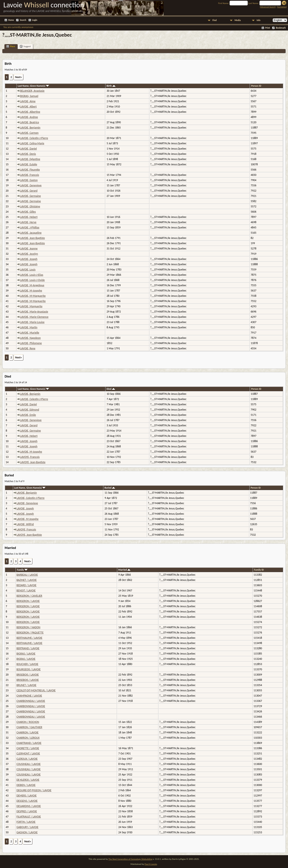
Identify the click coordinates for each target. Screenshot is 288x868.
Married (124, 570)
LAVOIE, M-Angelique (32, 285)
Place (11, 46)
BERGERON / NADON (28, 627)
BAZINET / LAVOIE (27, 580)
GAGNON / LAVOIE (27, 832)
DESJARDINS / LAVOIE (29, 806)
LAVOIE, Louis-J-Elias (32, 275)
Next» (19, 77)
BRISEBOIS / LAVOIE (28, 675)
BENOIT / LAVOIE (26, 590)
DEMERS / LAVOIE (27, 796)
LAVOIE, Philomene (31, 343)
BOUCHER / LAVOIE (27, 664)
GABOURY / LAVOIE (27, 827)
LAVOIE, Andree (29, 117)
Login (35, 20)
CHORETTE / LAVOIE (28, 748)
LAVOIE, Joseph (29, 259)
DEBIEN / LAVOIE (26, 785)
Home (11, 20)
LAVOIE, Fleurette (30, 170)
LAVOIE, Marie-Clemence (34, 317)
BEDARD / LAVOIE (26, 585)
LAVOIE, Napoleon (31, 338)
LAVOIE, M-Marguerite (33, 296)
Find (215, 20)
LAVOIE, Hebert (29, 217)
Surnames (282, 7)
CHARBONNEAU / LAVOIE (31, 701)
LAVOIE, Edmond (30, 410)
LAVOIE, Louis (28, 270)
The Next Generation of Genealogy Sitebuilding (130, 859)
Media (238, 20)
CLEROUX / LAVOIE (27, 759)
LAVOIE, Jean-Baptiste (33, 238)
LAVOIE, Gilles (28, 212)
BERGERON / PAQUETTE (30, 633)
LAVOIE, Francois (30, 175)
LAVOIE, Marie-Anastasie (34, 312)
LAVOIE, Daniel (29, 149)
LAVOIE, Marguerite (31, 306)
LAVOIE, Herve (28, 222)
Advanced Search (268, 7)
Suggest (25, 46)
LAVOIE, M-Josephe (31, 291)
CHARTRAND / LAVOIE (29, 743)
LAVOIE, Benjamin (30, 128)
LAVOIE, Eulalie (29, 164)
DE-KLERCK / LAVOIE (28, 780)
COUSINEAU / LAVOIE (29, 764)
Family (22, 570)
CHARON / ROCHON (28, 722)
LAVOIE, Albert (29, 107)
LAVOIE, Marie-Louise (32, 322)
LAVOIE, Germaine (31, 196)
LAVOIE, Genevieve (31, 185)
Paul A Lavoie (151, 864)
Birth (111, 86)
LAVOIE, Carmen (29, 133)
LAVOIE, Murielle (30, 333)
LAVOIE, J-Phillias (30, 227)
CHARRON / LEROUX (28, 738)
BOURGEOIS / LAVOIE (29, 669)
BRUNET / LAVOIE (26, 685)
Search (23, 20)
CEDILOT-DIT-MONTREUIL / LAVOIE (36, 690)
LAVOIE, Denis (28, 154)
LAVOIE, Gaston (29, 180)
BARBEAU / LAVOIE (27, 575)
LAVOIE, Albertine (30, 112)
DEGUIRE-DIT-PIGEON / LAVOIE (34, 790)
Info (259, 20)
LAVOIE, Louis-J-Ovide (33, 280)
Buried (110, 488)
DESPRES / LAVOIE (27, 811)
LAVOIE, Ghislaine (30, 206)
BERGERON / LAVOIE (28, 601)
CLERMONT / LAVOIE (28, 753)
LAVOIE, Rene (28, 348)
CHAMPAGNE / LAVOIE (29, 696)
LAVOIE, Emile (28, 415)
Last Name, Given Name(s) (33, 86)
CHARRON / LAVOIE (27, 732)
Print (268, 28)
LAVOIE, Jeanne (29, 248)
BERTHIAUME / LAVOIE (29, 638)
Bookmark (281, 28)
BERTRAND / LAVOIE (28, 648)
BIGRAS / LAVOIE (26, 654)
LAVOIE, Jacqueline (31, 233)
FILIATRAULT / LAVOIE (29, 817)
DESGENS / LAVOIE (27, 801)
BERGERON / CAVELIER (29, 596)
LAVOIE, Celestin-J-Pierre (34, 138)
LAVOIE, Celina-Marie (32, 143)
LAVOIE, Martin (29, 327)
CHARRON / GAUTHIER (29, 727)
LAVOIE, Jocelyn (29, 254)
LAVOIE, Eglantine (30, 159)
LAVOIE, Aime (28, 101)
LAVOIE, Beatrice (30, 122)
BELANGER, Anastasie (32, 91)
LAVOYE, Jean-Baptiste (33, 462)
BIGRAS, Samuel (29, 96)
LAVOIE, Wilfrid (25, 524)
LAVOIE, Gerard (29, 191)
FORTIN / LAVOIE (26, 822)
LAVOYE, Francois (30, 457)
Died (111, 389)
